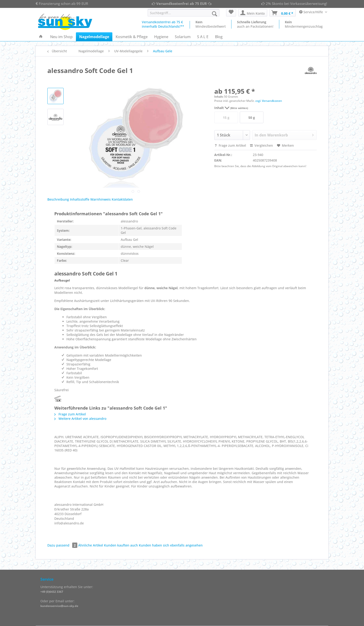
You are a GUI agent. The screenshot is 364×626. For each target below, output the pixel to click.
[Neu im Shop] (61, 37)
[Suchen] (214, 14)
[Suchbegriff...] (184, 13)
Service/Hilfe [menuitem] (312, 12)
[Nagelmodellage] (94, 37)
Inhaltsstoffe (80, 199)
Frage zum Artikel (230, 145)
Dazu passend (63, 545)
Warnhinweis (101, 199)
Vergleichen (262, 145)
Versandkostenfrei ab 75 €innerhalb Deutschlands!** (163, 24)
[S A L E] (203, 37)
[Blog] (219, 37)
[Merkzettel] (231, 13)
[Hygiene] (161, 37)
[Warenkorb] (283, 13)
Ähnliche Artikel (91, 545)
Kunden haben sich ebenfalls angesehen (171, 545)
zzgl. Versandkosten (269, 101)
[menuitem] (184, 15)
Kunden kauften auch (121, 545)
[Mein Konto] (253, 13)
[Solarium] (183, 37)
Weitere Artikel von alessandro (80, 419)
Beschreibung (58, 199)
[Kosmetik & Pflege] (132, 37)
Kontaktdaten (122, 199)
